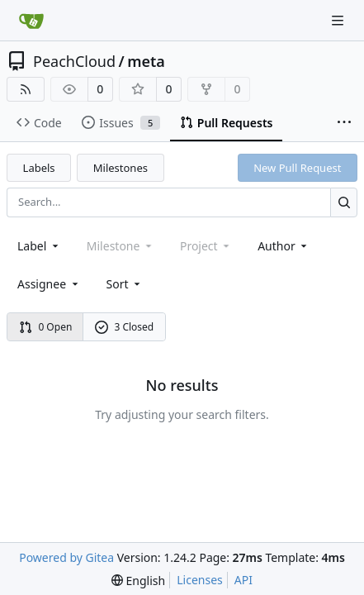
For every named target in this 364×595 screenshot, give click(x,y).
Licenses (200, 580)
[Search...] (344, 202)
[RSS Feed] (26, 89)
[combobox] (39, 246)
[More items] (344, 123)
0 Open (46, 327)
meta (146, 61)
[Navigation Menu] (339, 20)
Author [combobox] (284, 246)
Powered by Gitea (66, 557)
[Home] (31, 21)
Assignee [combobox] (49, 284)
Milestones (121, 168)
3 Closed (125, 327)
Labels (39, 168)
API (243, 580)
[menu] (125, 284)
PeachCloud (74, 61)
